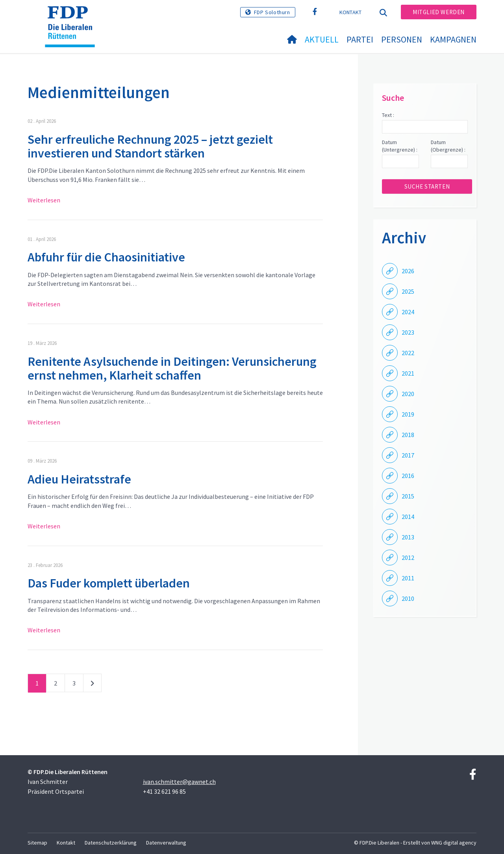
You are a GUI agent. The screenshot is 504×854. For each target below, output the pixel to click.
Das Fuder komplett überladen (109, 583)
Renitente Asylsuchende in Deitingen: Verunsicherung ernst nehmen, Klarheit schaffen (172, 368)
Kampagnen (453, 39)
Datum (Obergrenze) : (448, 146)
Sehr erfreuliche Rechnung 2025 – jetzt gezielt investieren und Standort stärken (150, 146)
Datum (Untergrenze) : (400, 146)
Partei (360, 39)
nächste (92, 685)
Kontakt (351, 12)
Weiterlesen (44, 200)
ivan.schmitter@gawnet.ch (179, 782)
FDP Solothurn (272, 12)
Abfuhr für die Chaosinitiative (106, 257)
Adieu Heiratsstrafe (79, 479)
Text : (388, 115)
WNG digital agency (454, 843)
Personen (402, 39)
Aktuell (322, 39)
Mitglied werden (439, 12)
